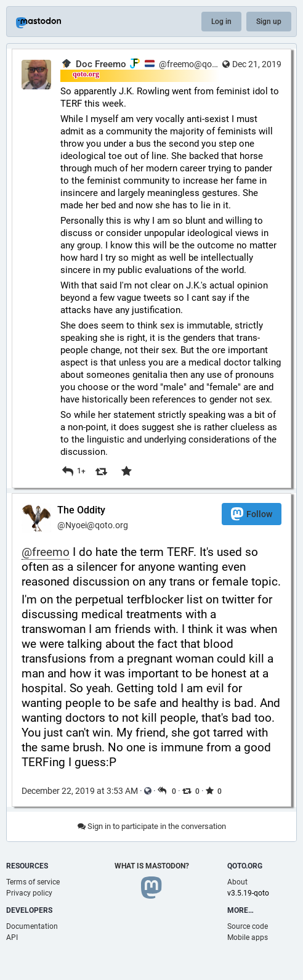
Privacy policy (29, 893)
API (12, 937)
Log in (221, 22)
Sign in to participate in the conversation (152, 826)
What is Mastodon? (152, 866)
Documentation (32, 926)
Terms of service (33, 882)
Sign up (269, 22)
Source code (248, 926)
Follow (252, 514)
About (237, 882)
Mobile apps (248, 937)
